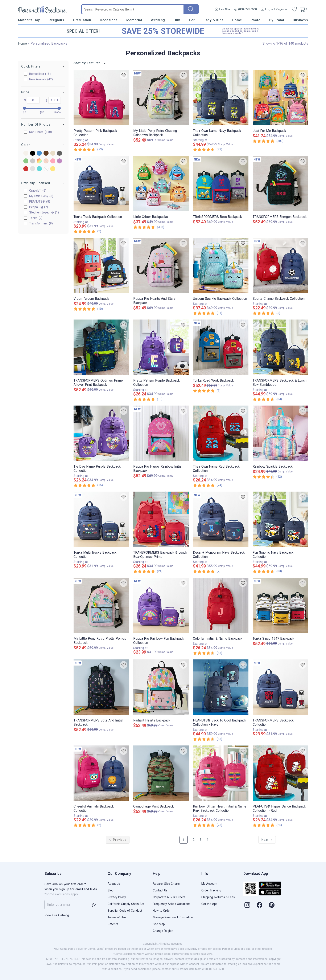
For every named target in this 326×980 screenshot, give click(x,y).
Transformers (41, 223)
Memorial (134, 20)
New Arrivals (41, 79)
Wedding (158, 20)
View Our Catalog (57, 915)
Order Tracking (211, 890)
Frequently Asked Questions (172, 904)
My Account (209, 884)
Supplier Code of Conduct (125, 911)
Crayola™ (38, 191)
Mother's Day (29, 20)
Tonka (36, 218)
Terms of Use (117, 917)
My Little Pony (41, 196)
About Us (114, 884)
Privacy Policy (117, 897)
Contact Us (160, 890)
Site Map (159, 924)
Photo (256, 20)
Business (300, 20)
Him (177, 20)
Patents (113, 924)
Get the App (209, 904)
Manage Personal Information (173, 917)
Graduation (82, 20)
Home (237, 20)
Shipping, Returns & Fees (218, 897)
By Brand (277, 20)
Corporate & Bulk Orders (169, 897)
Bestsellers (40, 74)
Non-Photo (41, 132)
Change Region (163, 931)
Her (192, 20)
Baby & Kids (213, 20)
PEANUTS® (40, 202)
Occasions (109, 20)
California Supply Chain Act (126, 904)
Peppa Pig (39, 207)
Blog (111, 890)
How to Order (162, 911)
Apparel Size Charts (166, 884)
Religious (57, 20)
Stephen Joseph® (44, 212)
